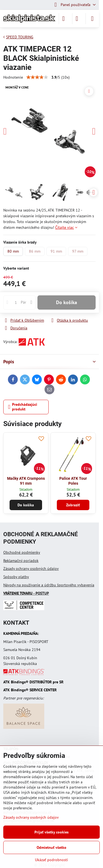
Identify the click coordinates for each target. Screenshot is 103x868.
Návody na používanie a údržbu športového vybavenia (49, 585)
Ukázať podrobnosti (51, 860)
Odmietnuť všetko (51, 847)
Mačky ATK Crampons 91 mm (26, 481)
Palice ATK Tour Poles (73, 481)
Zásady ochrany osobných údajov (31, 569)
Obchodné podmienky (22, 552)
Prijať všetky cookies (51, 832)
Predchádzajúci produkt (23, 407)
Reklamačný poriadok (21, 561)
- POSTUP (26, 593)
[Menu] (92, 19)
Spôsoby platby (16, 577)
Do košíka (67, 302)
